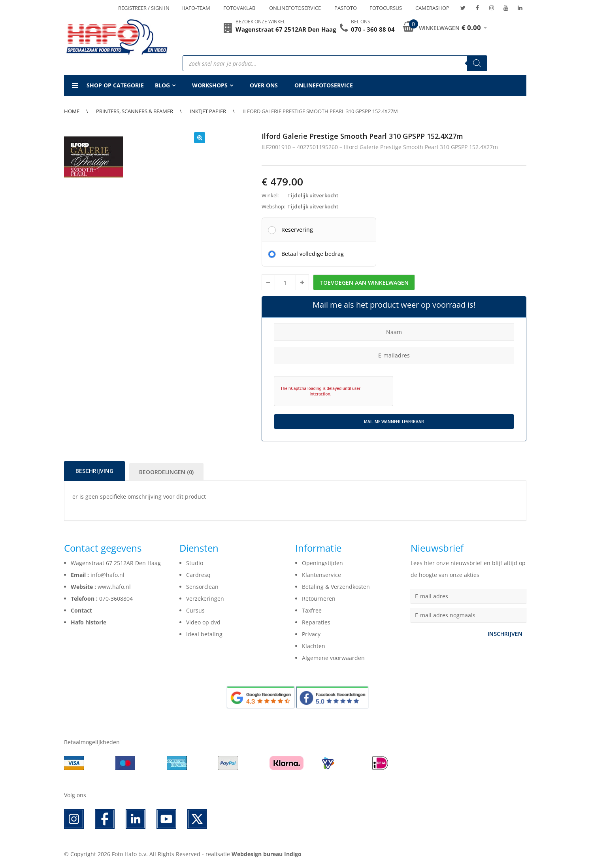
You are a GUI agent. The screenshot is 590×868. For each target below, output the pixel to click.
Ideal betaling (204, 634)
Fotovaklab (239, 8)
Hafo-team (196, 8)
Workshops (210, 85)
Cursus (195, 610)
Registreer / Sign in (144, 8)
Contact (81, 610)
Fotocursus (386, 8)
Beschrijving (94, 471)
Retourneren (319, 599)
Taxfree (312, 610)
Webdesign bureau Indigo (267, 854)
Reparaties (316, 622)
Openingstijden (322, 563)
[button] (200, 138)
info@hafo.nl (107, 575)
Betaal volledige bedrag (313, 253)
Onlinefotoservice (295, 8)
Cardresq (198, 575)
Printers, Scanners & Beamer (135, 111)
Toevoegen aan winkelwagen (364, 283)
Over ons (264, 85)
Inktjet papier (208, 111)
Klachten (314, 646)
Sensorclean (202, 587)
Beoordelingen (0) (166, 472)
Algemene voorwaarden (333, 658)
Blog (162, 85)
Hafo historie (89, 622)
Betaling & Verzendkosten (336, 587)
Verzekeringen (205, 599)
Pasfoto (346, 8)
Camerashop (432, 8)
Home (72, 111)
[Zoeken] (477, 63)
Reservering (297, 229)
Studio (195, 563)
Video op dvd (203, 622)
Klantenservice (321, 575)
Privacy (311, 634)
